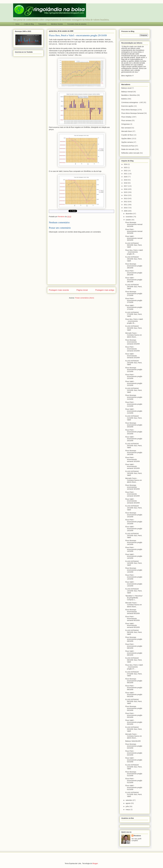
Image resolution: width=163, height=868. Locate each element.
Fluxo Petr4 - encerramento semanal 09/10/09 (132, 619)
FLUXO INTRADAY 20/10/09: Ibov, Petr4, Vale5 (134, 446)
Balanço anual (126, 88)
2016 (126, 189)
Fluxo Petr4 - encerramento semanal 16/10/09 (132, 494)
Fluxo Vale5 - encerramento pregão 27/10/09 (134, 307)
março (128, 810)
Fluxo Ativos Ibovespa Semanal (132, 113)
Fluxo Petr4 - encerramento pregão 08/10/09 (134, 646)
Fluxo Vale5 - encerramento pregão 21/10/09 (134, 411)
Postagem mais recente (59, 290)
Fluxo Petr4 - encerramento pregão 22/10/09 (134, 377)
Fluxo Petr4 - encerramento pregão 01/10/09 (134, 781)
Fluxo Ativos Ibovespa (129, 110)
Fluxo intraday (126, 117)
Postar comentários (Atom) (85, 298)
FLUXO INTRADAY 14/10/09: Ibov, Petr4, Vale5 (134, 563)
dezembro (129, 214)
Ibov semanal (126, 128)
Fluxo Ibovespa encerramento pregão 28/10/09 (134, 266)
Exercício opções (127, 106)
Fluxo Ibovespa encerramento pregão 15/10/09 (134, 515)
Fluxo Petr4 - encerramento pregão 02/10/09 (134, 753)
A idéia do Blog (29, 24)
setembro (129, 800)
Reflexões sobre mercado (130, 153)
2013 (126, 198)
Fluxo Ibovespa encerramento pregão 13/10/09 (134, 570)
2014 (126, 195)
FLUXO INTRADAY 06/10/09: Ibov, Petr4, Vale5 (134, 701)
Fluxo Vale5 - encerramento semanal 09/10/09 (132, 625)
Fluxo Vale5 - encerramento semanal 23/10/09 (132, 356)
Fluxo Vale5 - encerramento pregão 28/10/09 (134, 280)
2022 (126, 171)
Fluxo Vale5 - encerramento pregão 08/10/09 (134, 653)
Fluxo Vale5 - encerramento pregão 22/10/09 (134, 383)
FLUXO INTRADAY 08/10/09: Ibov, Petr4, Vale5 (134, 660)
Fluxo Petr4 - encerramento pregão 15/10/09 (134, 522)
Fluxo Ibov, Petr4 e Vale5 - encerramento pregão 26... (134, 321)
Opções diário (126, 139)
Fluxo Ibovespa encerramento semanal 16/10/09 (132, 487)
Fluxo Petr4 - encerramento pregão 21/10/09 (134, 404)
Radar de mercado (128, 149)
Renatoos (137, 836)
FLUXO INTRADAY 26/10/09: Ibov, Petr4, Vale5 (134, 328)
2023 (126, 167)
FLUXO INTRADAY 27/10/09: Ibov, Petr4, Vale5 (134, 314)
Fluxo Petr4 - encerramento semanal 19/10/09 (132, 459)
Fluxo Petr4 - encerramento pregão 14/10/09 (134, 549)
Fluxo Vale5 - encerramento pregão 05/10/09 (134, 722)
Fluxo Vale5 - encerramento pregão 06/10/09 (134, 695)
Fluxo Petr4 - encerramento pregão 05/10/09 (134, 715)
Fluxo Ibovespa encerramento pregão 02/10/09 (134, 746)
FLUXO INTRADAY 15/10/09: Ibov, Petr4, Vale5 (134, 536)
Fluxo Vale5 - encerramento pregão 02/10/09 (134, 760)
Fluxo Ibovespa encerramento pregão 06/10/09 (134, 681)
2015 (126, 192)
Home (17, 24)
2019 (126, 180)
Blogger (95, 863)
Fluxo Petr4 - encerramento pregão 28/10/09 (134, 273)
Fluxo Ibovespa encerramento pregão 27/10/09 (134, 294)
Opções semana (127, 142)
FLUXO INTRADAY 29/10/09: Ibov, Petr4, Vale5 (134, 259)
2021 (126, 174)
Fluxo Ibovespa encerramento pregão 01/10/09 (134, 774)
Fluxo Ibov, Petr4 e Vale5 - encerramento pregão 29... (134, 252)
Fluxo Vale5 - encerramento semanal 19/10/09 (132, 466)
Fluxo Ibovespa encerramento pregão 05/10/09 (134, 708)
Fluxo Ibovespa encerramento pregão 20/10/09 (134, 425)
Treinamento (42, 24)
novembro (129, 217)
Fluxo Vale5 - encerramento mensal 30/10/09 (134, 238)
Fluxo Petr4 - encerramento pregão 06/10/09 (134, 688)
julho (128, 806)
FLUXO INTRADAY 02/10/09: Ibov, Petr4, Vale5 (134, 767)
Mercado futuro (127, 131)
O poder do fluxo (127, 135)
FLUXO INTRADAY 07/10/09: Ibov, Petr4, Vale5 (134, 674)
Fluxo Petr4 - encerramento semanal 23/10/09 (132, 349)
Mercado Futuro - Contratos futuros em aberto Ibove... (134, 335)
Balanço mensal (127, 92)
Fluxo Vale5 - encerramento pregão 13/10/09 (134, 584)
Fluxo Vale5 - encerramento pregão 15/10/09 (134, 529)
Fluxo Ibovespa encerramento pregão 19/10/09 (134, 453)
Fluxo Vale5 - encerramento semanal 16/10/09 (132, 501)
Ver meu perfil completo (136, 840)
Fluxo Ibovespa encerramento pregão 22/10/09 (134, 370)
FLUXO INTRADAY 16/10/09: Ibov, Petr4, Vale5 (134, 508)
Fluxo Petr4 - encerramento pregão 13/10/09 (134, 577)
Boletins (124, 99)
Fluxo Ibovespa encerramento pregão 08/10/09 (134, 639)
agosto (128, 803)
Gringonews (126, 124)
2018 (126, 183)
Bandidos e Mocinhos (129, 95)
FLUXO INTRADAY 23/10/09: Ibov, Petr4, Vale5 (134, 363)
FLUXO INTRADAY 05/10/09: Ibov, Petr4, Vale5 (134, 729)
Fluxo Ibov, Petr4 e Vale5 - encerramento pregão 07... (134, 667)
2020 (126, 177)
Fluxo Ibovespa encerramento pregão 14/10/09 (134, 542)
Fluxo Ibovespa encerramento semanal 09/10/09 (132, 612)
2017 (126, 186)
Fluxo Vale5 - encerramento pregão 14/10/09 (134, 556)
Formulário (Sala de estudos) (77, 24)
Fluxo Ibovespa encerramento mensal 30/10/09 (134, 224)
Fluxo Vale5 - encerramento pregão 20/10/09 (134, 439)
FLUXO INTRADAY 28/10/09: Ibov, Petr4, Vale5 (134, 287)
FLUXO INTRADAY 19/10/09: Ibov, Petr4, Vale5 (134, 473)
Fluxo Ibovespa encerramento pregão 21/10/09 (134, 397)
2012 (126, 202)
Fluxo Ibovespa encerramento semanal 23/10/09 (132, 342)
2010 (126, 208)
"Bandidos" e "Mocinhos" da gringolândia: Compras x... (134, 598)
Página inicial (82, 290)
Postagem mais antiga (105, 290)
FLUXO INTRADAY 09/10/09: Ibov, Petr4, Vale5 (134, 632)
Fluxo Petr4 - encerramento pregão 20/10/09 (134, 432)
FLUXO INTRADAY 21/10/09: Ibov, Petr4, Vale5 (134, 418)
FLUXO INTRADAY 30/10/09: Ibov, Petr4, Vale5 (134, 245)
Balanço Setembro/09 (133, 741)
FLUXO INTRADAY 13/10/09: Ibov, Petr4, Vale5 (134, 591)
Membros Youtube (57, 24)
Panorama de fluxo (128, 146)
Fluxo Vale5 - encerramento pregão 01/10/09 (134, 787)
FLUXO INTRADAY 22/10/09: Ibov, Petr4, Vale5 (134, 390)
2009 (126, 211)
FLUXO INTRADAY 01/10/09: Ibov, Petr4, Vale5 (134, 794)
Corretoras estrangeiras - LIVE (132, 102)
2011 (126, 205)
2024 (126, 164)
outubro (129, 220)
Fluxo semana (126, 120)
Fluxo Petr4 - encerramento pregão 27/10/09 (134, 300)
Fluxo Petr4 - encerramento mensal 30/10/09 (134, 231)
